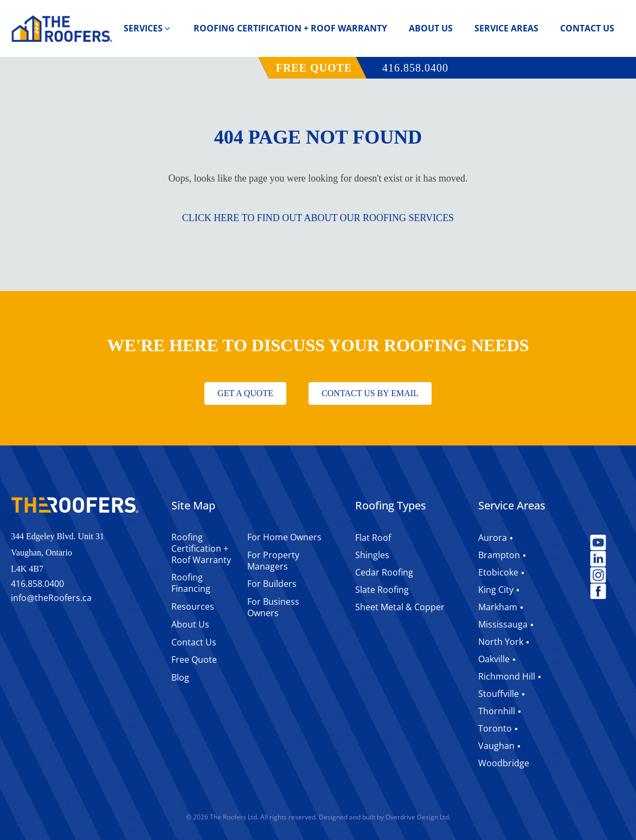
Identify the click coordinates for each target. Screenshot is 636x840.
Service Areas (506, 28)
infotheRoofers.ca (51, 598)
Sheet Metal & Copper (400, 607)
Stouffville (499, 694)
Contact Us (587, 28)
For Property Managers (273, 561)
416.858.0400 (415, 68)
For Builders (272, 584)
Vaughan (496, 746)
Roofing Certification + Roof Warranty (290, 28)
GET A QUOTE (245, 393)
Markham (498, 607)
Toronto (495, 728)
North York (501, 642)
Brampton (499, 555)
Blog (180, 677)
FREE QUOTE (314, 68)
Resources (193, 606)
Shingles (372, 555)
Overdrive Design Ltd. (418, 817)
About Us (431, 28)
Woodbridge (504, 763)
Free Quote (194, 660)
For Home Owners (284, 537)
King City (496, 590)
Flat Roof (373, 538)
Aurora (493, 538)
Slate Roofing (382, 590)
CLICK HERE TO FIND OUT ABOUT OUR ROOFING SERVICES (318, 218)
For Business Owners (273, 607)
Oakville (494, 659)
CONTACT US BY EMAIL (370, 393)
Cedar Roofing (384, 572)
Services (148, 28)
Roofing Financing (191, 583)
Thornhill (497, 711)
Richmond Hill (507, 676)
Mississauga (503, 624)
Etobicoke (498, 572)
